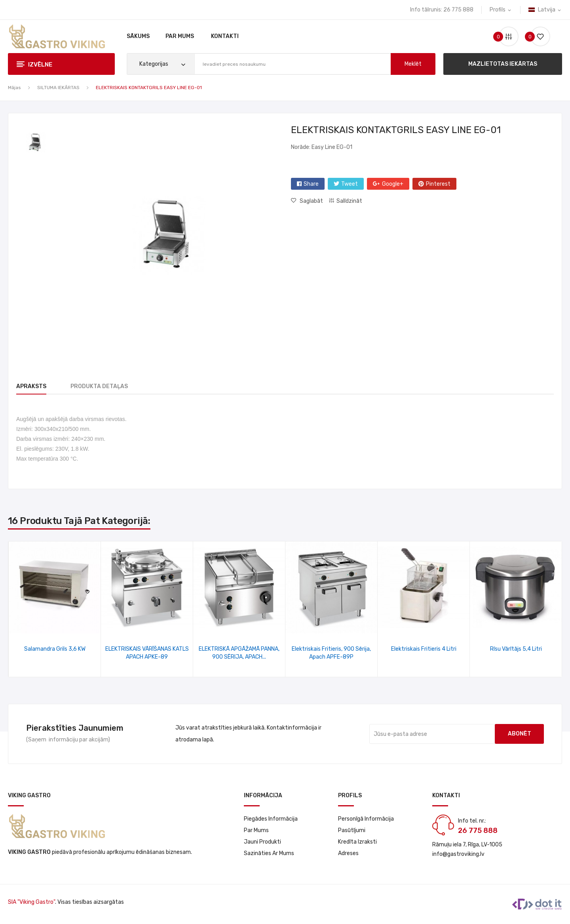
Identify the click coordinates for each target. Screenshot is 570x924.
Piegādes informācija (271, 819)
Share (311, 184)
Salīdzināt (349, 201)
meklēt (413, 64)
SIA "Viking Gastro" (31, 902)
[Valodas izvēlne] (545, 10)
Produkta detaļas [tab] (104, 386)
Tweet (350, 184)
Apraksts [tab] (31, 386)
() (537, 37)
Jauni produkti (262, 842)
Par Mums (256, 830)
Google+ (393, 184)
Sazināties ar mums (269, 853)
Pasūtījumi (352, 830)
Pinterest (438, 184)
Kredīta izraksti (357, 842)
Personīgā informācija (366, 819)
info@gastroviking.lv (458, 854)
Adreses (348, 853)
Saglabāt (311, 201)
